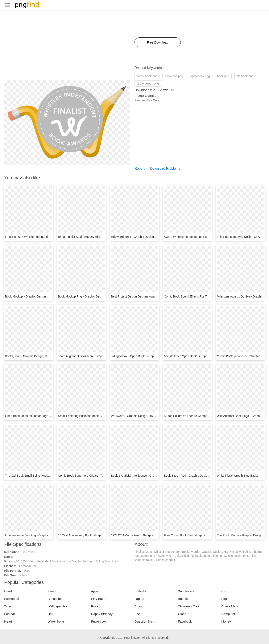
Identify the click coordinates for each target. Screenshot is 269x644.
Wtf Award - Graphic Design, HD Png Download (142, 416)
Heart (8, 591)
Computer (228, 614)
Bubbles (184, 599)
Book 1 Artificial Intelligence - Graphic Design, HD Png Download (153, 476)
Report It (141, 169)
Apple (95, 591)
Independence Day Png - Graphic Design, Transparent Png (44, 535)
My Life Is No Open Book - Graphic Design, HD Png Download (205, 356)
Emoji (138, 606)
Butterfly (140, 591)
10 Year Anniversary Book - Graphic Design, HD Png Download (99, 535)
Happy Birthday (102, 614)
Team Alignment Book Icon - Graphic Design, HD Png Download (100, 356)
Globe (182, 614)
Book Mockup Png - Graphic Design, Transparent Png (93, 296)
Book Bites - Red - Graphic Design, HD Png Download (199, 476)
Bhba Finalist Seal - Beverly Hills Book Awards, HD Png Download (101, 237)
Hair (51, 614)
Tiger (8, 606)
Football (10, 614)
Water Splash (57, 621)
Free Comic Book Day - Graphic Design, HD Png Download (203, 535)
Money (226, 621)
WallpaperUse (58, 606)
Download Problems (165, 169)
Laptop (139, 599)
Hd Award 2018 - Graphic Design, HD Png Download (145, 237)
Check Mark (230, 606)
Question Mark (145, 621)
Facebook (185, 621)
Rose (95, 606)
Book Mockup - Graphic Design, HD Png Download (38, 296)
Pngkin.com (99, 621)
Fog (224, 599)
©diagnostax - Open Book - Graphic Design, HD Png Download (152, 356)
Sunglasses (186, 591)
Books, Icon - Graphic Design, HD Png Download (37, 356)
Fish (137, 614)
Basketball (11, 599)
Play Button (99, 599)
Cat (224, 591)
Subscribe (55, 599)
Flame (52, 591)
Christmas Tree (189, 606)
